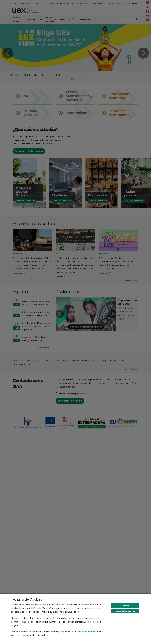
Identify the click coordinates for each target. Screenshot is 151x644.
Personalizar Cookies (125, 611)
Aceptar (125, 606)
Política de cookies (86, 632)
